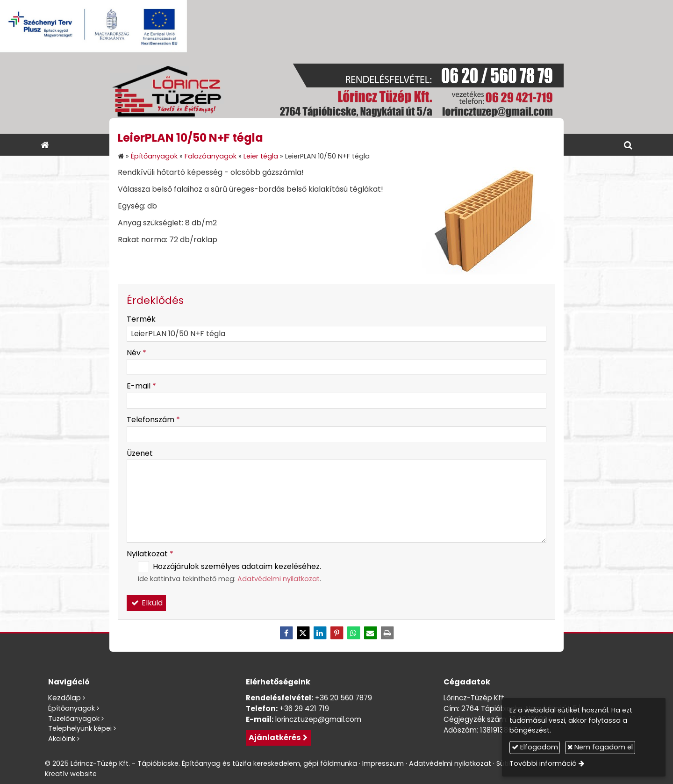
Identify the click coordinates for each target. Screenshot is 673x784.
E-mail (141, 386)
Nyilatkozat (150, 554)
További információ (543, 763)
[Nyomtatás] (387, 633)
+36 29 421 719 (304, 708)
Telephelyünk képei (80, 728)
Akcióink (62, 739)
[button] (628, 145)
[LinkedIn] (320, 633)
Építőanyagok (72, 708)
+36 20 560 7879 (344, 698)
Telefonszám (153, 420)
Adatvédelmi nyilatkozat (279, 579)
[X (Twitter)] (303, 633)
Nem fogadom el (600, 747)
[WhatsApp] (353, 633)
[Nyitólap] (336, 93)
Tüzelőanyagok (74, 719)
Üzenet (140, 453)
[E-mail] (370, 633)
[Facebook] (286, 633)
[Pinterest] (336, 633)
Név (136, 353)
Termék (141, 319)
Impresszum (383, 763)
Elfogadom (535, 747)
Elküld (146, 603)
